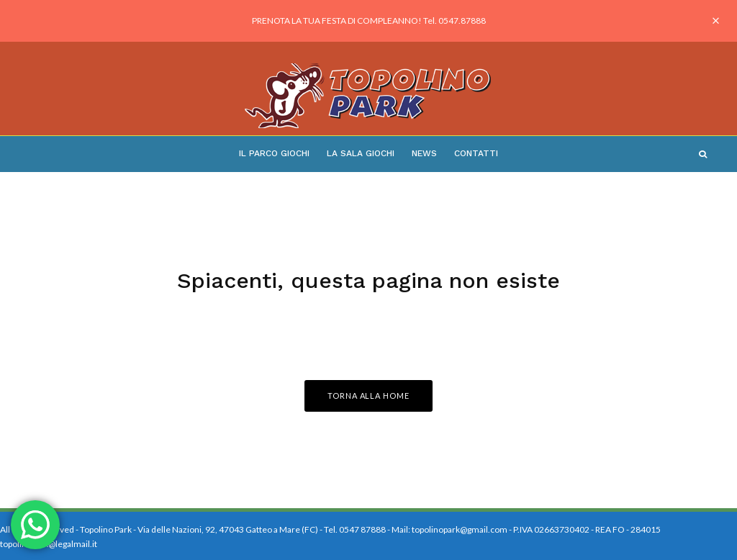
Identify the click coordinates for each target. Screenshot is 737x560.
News (424, 153)
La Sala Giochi (361, 153)
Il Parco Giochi (274, 153)
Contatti (476, 153)
